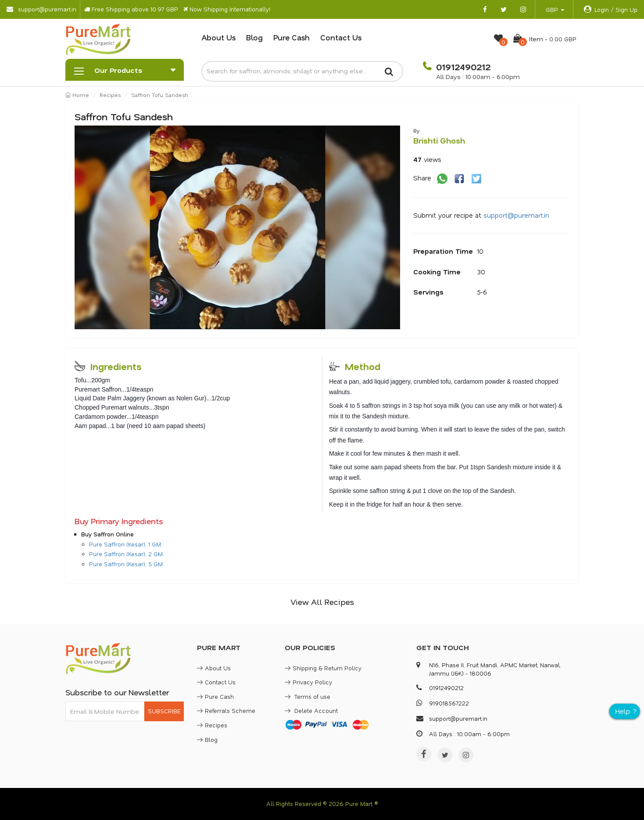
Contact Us (341, 37)
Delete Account (311, 710)
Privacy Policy (308, 682)
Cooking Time (437, 272)
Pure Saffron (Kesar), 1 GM (125, 544)
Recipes (110, 95)
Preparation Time (443, 251)
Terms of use (308, 696)
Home (77, 95)
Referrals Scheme (226, 710)
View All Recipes (322, 602)
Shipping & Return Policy (323, 668)
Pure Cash (292, 37)
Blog (254, 37)
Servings (428, 292)
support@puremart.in (516, 215)
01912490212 (462, 67)
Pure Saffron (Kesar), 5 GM (126, 564)
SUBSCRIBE (164, 711)
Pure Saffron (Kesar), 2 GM (126, 554)
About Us (218, 37)
